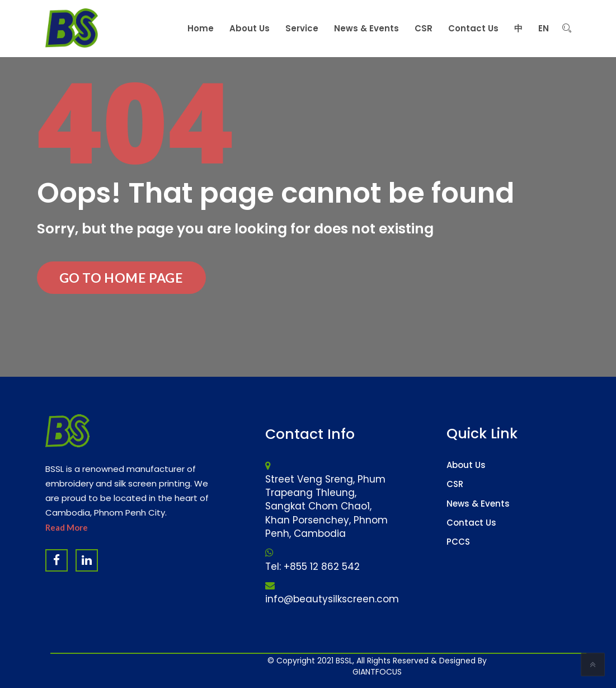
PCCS (458, 542)
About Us (466, 465)
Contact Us (471, 523)
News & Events (478, 504)
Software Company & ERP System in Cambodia (419, 665)
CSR (455, 484)
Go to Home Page (121, 278)
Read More (67, 527)
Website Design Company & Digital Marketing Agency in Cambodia (348, 665)
